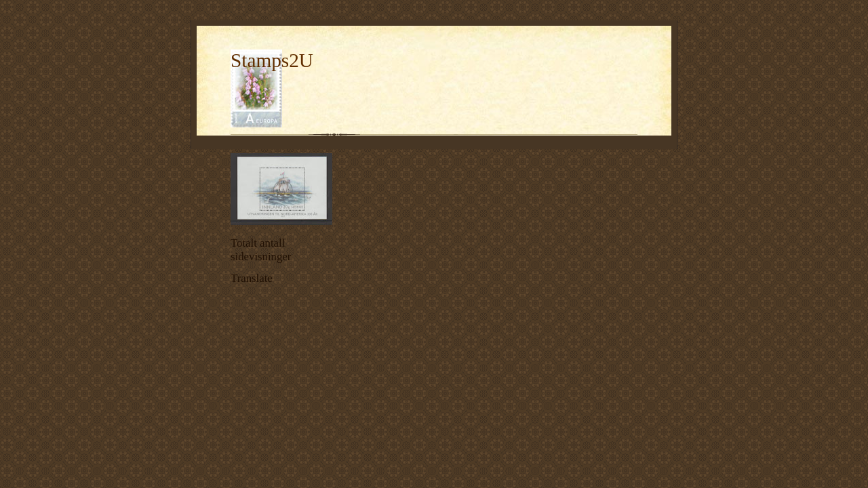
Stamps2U (272, 60)
